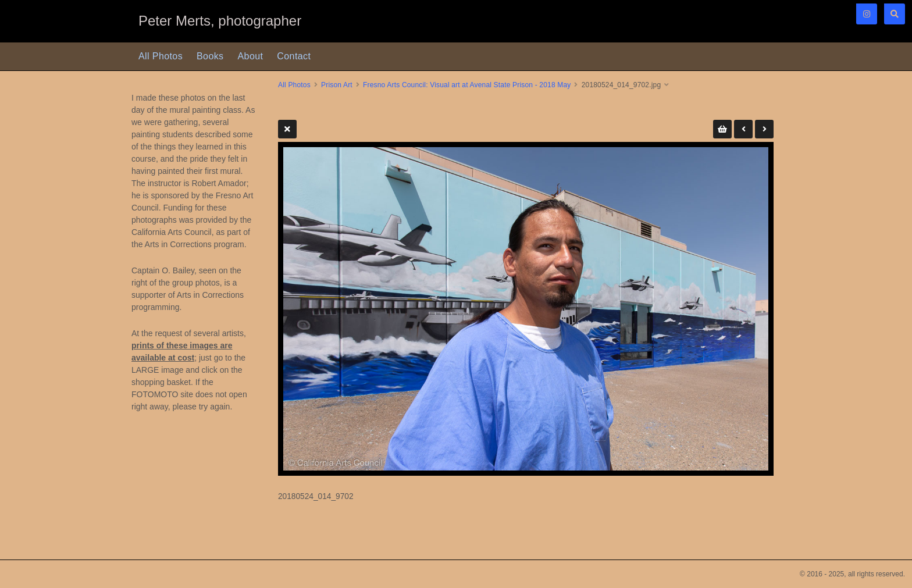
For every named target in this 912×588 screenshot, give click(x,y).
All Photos (161, 56)
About (251, 56)
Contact (294, 56)
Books (210, 56)
